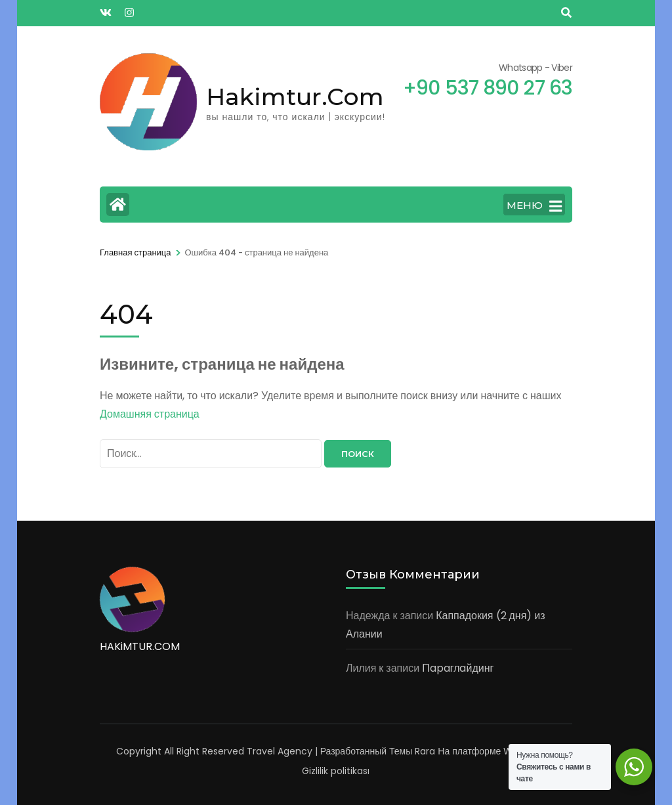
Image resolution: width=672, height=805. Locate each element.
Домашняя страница (150, 414)
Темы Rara (412, 751)
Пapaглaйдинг (458, 668)
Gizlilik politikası (336, 771)
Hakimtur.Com (295, 97)
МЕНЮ (534, 206)
